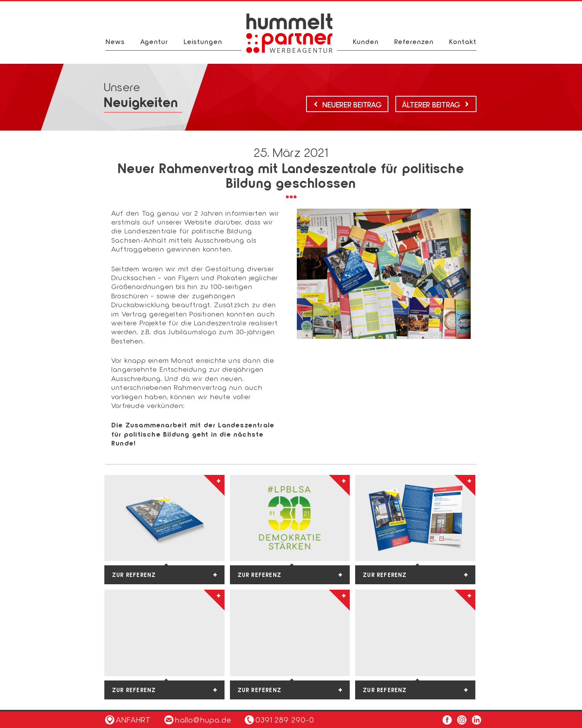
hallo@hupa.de (198, 719)
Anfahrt (128, 719)
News (115, 41)
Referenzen (414, 41)
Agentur (154, 41)
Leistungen (203, 41)
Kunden (366, 41)
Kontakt (463, 41)
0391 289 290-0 (285, 719)
